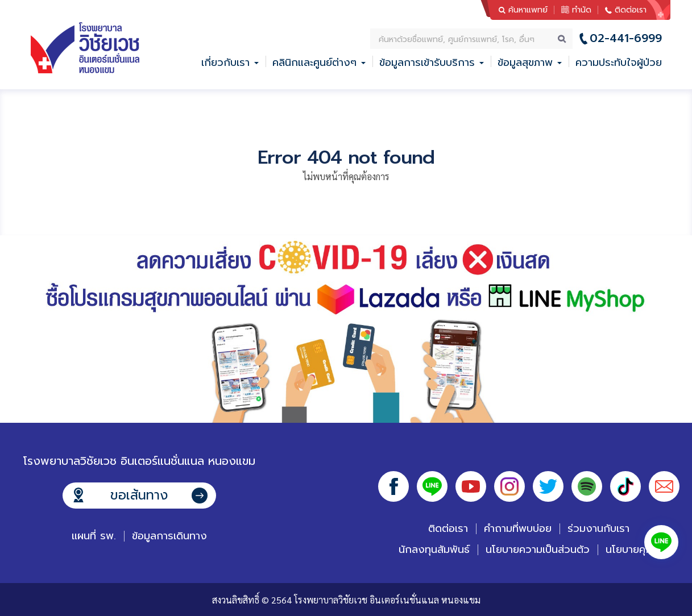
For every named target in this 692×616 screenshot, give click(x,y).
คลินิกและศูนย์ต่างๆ (314, 63)
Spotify (587, 486)
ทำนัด (582, 10)
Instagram (509, 486)
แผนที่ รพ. (94, 536)
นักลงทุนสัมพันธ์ (434, 550)
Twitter (548, 486)
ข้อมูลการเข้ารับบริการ (427, 63)
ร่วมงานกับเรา (598, 528)
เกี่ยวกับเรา (225, 63)
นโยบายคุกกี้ (632, 550)
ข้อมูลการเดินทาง (169, 536)
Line (432, 486)
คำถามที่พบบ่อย (518, 528)
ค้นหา (562, 39)
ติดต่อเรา (631, 10)
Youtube (471, 486)
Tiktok (625, 486)
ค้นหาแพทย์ (528, 10)
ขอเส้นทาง (139, 495)
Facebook (393, 486)
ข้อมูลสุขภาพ (525, 63)
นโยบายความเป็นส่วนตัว (538, 550)
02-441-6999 (626, 38)
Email (664, 486)
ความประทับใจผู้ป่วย (619, 63)
